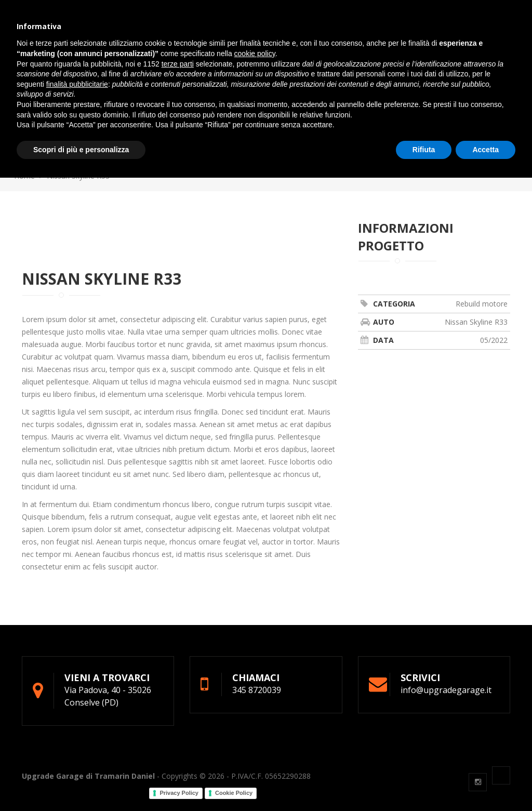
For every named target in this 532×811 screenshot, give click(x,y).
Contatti (368, 32)
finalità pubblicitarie (77, 717)
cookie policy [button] (255, 687)
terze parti (178, 697)
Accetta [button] (486, 782)
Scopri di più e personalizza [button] (81, 782)
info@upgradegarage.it (118, 8)
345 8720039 (41, 8)
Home (24, 176)
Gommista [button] (239, 32)
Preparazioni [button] (304, 32)
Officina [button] (187, 32)
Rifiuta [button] (424, 782)
